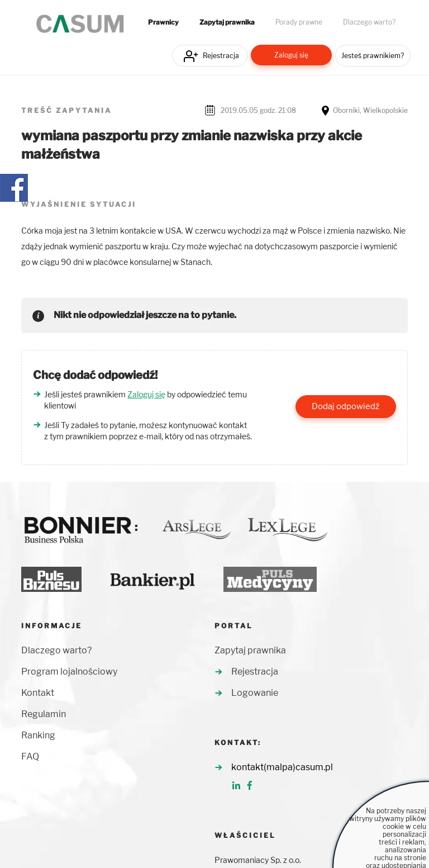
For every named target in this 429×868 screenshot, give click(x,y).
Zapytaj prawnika (227, 22)
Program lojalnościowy (69, 672)
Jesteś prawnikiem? (373, 56)
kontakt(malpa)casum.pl (282, 767)
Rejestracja (221, 56)
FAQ (30, 756)
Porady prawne (299, 22)
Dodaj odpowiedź (345, 406)
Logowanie (255, 693)
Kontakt (38, 693)
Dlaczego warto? (369, 22)
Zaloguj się (291, 55)
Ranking (38, 735)
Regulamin (44, 714)
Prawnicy (163, 22)
